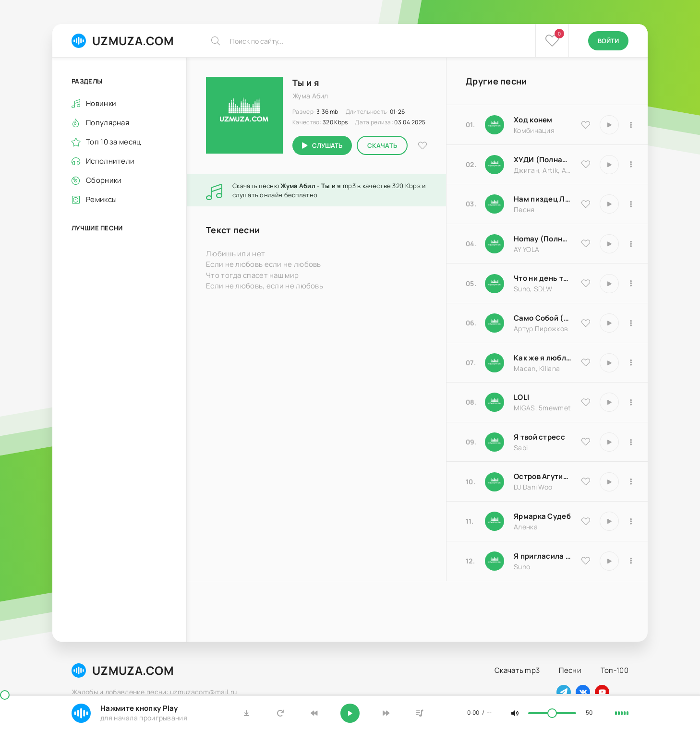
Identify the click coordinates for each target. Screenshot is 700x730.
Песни (570, 670)
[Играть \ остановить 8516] (609, 482)
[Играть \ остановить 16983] (609, 244)
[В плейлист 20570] (631, 402)
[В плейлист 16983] (631, 244)
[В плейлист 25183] (631, 521)
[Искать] (216, 41)
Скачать (382, 145)
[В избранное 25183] (586, 521)
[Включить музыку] (350, 713)
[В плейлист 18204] (631, 323)
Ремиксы (101, 199)
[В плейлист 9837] (631, 165)
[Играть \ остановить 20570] (609, 402)
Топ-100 (615, 670)
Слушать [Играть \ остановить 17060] (327, 145)
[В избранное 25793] (586, 283)
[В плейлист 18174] (631, 204)
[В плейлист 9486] (631, 363)
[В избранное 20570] (586, 402)
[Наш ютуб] (602, 692)
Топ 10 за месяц (114, 142)
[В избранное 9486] (586, 362)
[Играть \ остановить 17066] (609, 561)
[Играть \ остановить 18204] (609, 323)
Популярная (108, 123)
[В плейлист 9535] (631, 125)
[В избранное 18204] (586, 323)
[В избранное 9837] (586, 164)
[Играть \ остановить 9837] (609, 165)
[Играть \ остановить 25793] (609, 284)
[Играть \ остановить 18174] (609, 204)
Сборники (104, 180)
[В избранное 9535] (586, 125)
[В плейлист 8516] (631, 482)
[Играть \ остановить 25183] (609, 521)
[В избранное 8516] (586, 481)
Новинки (101, 103)
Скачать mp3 (517, 670)
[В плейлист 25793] (631, 284)
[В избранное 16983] (586, 243)
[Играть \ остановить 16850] (609, 442)
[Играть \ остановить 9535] (609, 125)
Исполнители (110, 161)
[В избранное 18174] (586, 204)
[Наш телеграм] (564, 692)
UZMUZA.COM (123, 41)
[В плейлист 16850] (631, 442)
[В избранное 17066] (586, 561)
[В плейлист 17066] (631, 561)
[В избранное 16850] (586, 442)
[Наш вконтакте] (583, 692)
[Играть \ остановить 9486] (609, 363)
